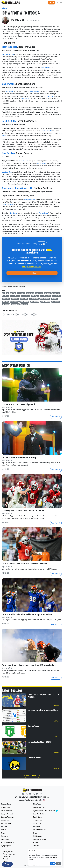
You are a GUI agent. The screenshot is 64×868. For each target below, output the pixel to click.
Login (42, 244)
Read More (56, 417)
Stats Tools (37, 823)
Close (59, 864)
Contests (36, 846)
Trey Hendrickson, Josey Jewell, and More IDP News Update (29, 665)
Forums (36, 842)
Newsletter (5, 839)
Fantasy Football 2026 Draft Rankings (43, 710)
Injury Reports (6, 846)
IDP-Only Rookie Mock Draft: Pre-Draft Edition (23, 511)
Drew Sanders (9, 153)
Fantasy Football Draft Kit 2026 (40, 742)
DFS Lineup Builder (40, 807)
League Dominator (8, 814)
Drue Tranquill (9, 84)
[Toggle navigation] (61, 3)
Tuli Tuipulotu (6, 304)
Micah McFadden (10, 47)
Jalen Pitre (5, 302)
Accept (53, 864)
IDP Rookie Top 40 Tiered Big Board (19, 404)
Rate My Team (33, 726)
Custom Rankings (7, 817)
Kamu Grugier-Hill (25, 188)
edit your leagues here (32, 267)
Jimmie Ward (15, 304)
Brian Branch (56, 293)
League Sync (6, 807)
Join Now (52, 3)
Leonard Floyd (26, 296)
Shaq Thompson (30, 200)
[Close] (61, 851)
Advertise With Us (39, 830)
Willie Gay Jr (25, 99)
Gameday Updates (35, 758)
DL (11, 293)
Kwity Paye (55, 299)
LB (15, 293)
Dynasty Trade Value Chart (48, 811)
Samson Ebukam (15, 296)
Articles (4, 8)
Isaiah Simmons (46, 68)
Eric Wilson (24, 304)
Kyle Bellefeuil (17, 20)
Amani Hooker (56, 296)
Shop (35, 833)
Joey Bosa (47, 293)
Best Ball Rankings (40, 814)
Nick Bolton (9, 91)
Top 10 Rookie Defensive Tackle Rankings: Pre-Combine (28, 614)
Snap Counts (38, 820)
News (3, 833)
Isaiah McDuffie (9, 121)
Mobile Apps (38, 836)
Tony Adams (21, 293)
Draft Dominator (7, 811)
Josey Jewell (42, 163)
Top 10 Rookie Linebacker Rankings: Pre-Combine (25, 564)
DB (7, 293)
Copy (7, 314)
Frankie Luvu (43, 213)
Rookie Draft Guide (8, 842)
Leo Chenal (50, 96)
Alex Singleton (7, 172)
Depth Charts (38, 817)
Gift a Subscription (40, 839)
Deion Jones (8, 188)
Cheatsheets (6, 820)
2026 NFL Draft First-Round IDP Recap (19, 457)
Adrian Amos (30, 293)
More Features (32, 776)
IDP (3, 293)
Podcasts (4, 836)
